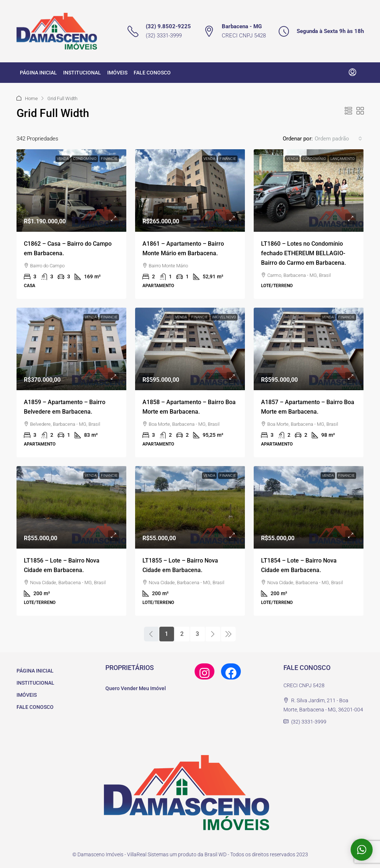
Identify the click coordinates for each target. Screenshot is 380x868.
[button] (348, 111)
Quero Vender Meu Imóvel (136, 688)
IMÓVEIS (117, 73)
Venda (63, 159)
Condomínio (85, 159)
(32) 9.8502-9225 (168, 26)
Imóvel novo (224, 317)
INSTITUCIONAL (82, 73)
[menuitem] (352, 73)
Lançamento (343, 159)
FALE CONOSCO (152, 73)
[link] (72, 191)
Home (31, 98)
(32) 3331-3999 (164, 36)
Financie (109, 159)
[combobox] (338, 139)
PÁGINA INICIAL (38, 73)
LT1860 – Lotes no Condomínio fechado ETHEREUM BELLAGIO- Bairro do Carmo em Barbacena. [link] (303, 253)
